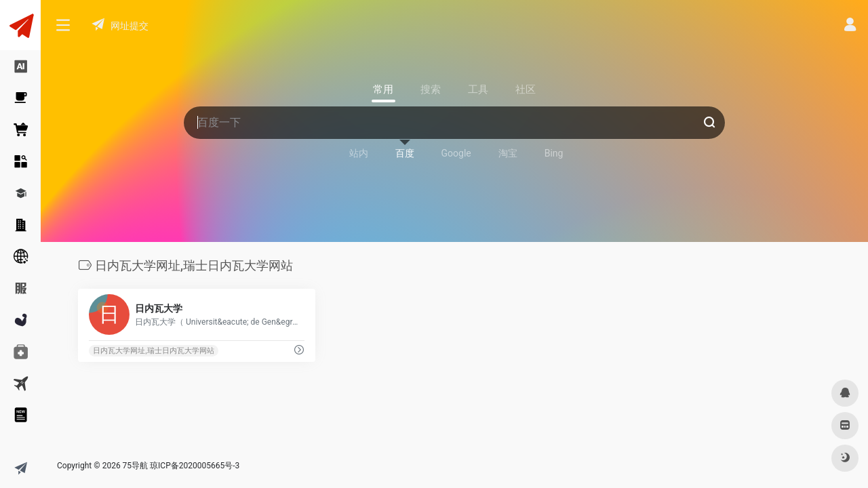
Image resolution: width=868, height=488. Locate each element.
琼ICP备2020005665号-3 (195, 466)
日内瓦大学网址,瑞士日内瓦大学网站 (153, 351)
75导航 (136, 466)
